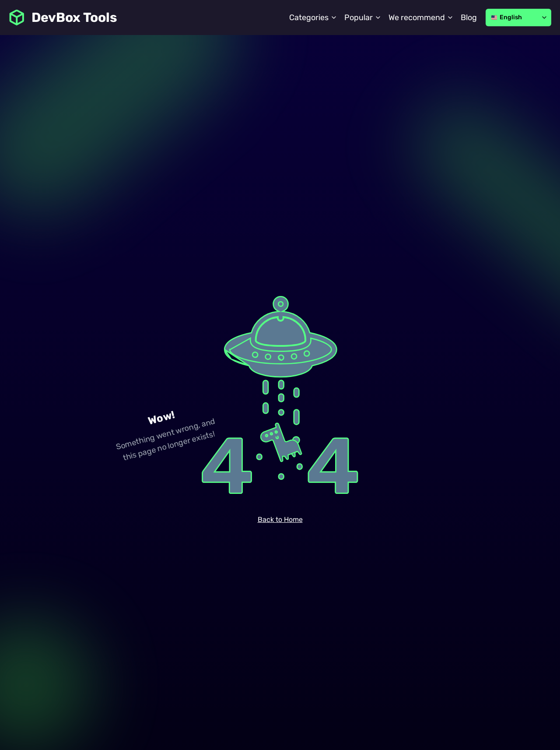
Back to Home (280, 519)
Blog (469, 18)
